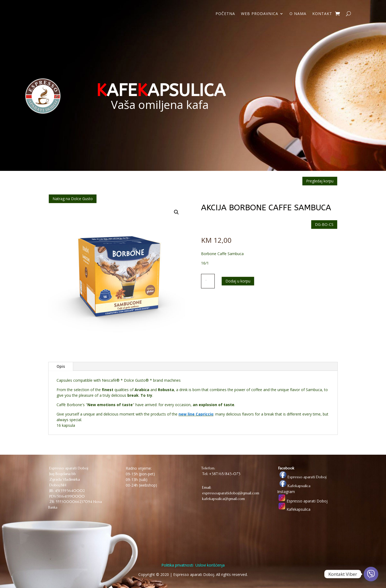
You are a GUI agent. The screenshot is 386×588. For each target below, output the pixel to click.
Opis (61, 366)
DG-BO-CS (324, 224)
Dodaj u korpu (238, 281)
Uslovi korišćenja (209, 565)
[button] (176, 212)
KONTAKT (322, 14)
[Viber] (371, 574)
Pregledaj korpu (320, 181)
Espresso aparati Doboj (302, 477)
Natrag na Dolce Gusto (73, 199)
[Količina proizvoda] (208, 281)
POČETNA (225, 14)
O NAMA (298, 14)
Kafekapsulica (294, 486)
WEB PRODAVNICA (260, 14)
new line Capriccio (196, 414)
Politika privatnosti (177, 565)
